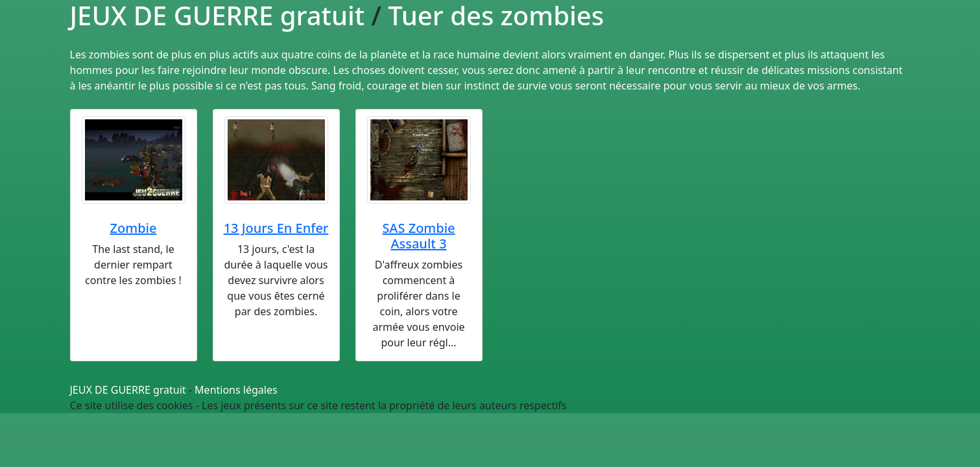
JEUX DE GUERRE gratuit (128, 390)
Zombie (134, 228)
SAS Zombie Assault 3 (418, 236)
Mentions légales (236, 390)
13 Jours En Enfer (276, 228)
